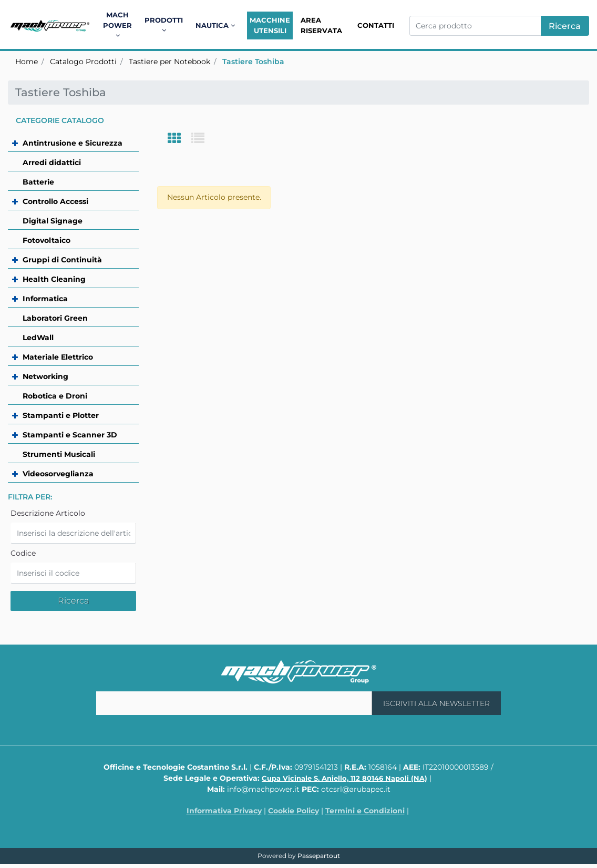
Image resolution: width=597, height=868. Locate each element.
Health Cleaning (54, 279)
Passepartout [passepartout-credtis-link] (319, 856)
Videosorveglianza (58, 474)
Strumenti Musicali (59, 454)
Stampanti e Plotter (61, 415)
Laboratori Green (55, 318)
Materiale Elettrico (58, 357)
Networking (45, 376)
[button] (565, 26)
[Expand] (23, 143)
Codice (23, 553)
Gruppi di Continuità (62, 260)
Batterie (38, 182)
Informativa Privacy (224, 811)
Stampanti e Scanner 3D (70, 435)
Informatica (45, 299)
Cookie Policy (294, 811)
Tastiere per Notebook (169, 62)
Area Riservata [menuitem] (321, 25)
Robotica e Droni (55, 396)
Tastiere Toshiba (253, 62)
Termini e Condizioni (365, 811)
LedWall (38, 338)
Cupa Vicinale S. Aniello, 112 (344, 778)
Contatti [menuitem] (376, 25)
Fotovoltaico (47, 240)
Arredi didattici (52, 162)
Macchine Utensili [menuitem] (270, 25)
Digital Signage (53, 221)
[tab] (179, 139)
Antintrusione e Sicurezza (73, 143)
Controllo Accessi (55, 201)
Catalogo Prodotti (83, 62)
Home (27, 62)
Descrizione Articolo (48, 513)
